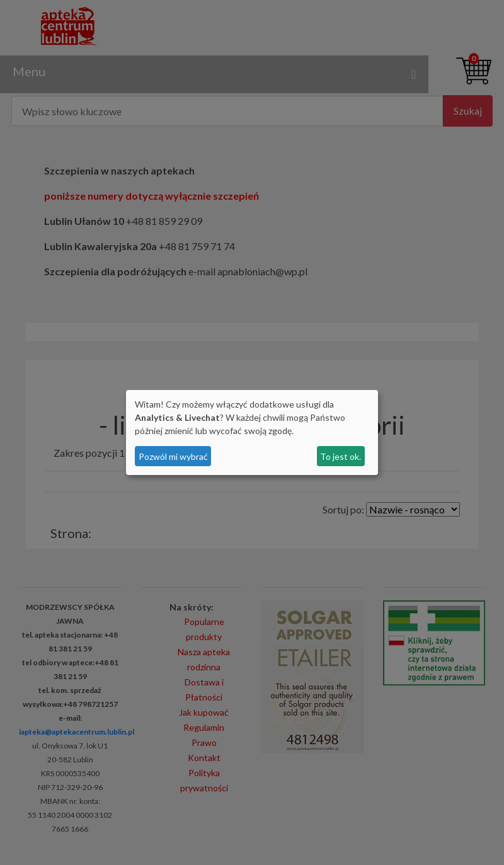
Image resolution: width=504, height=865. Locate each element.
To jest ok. (341, 456)
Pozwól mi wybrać (173, 456)
